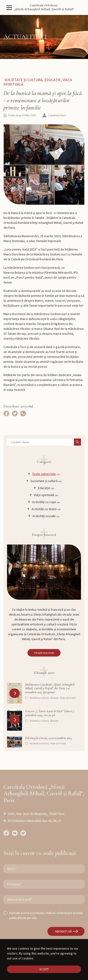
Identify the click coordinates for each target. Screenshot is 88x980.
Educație (53, 80)
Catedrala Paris (57, 115)
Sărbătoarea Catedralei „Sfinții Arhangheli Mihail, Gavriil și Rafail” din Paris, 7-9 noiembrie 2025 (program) (50, 689)
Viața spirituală (68, 698)
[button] (15, 693)
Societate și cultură (23, 80)
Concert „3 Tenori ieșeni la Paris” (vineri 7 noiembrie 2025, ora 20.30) (50, 713)
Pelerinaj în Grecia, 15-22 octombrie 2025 (48, 738)
